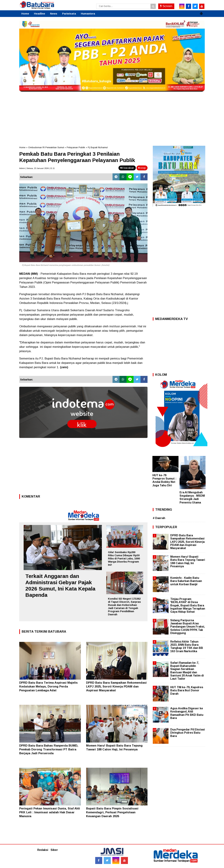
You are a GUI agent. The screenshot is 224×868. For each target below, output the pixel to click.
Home (25, 14)
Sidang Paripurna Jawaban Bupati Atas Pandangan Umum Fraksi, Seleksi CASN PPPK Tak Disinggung (188, 627)
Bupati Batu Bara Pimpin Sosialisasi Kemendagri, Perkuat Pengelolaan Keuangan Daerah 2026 (112, 812)
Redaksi (43, 850)
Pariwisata (69, 14)
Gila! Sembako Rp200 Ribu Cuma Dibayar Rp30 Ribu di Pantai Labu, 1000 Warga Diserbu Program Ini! (124, 558)
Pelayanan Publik (76, 147)
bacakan (127, 168)
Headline (40, 14)
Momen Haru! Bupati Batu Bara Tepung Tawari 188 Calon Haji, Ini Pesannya (188, 561)
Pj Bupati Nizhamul (98, 147)
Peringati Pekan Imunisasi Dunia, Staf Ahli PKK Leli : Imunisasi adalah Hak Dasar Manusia (50, 812)
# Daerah (159, 518)
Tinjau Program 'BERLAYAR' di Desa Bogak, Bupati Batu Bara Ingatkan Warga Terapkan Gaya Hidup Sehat (188, 605)
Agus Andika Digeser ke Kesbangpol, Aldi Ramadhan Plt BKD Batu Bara (187, 713)
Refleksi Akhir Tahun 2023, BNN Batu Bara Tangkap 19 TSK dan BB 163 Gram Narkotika (187, 646)
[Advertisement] (112, 118)
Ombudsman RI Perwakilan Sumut (46, 147)
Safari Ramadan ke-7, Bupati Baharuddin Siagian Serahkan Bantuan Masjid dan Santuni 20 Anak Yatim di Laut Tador (187, 671)
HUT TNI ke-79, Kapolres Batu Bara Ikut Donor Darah (187, 690)
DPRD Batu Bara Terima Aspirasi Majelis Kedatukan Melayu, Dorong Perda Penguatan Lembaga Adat (48, 687)
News (54, 14)
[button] (201, 12)
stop (142, 168)
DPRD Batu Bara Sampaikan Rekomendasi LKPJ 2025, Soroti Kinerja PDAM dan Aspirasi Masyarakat (116, 687)
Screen (166, 6)
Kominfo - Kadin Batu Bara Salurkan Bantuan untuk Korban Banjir (186, 581)
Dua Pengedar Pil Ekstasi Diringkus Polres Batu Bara (188, 733)
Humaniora (88, 14)
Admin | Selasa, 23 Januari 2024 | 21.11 (37, 168)
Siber (54, 850)
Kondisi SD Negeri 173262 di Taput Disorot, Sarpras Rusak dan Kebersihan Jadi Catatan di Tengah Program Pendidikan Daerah (124, 606)
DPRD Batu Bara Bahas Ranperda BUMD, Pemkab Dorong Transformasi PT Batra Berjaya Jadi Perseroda (49, 749)
